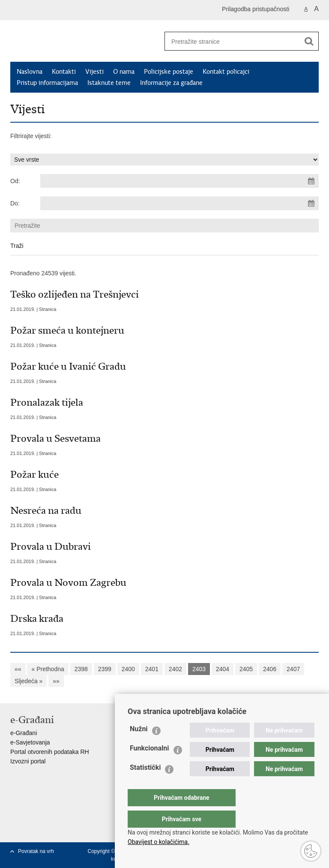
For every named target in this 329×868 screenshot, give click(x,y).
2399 (105, 669)
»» (56, 681)
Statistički (145, 785)
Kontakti (64, 72)
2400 (128, 669)
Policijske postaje (169, 72)
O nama (124, 72)
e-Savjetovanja (30, 742)
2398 (81, 669)
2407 (293, 669)
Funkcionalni (150, 765)
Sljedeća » (28, 681)
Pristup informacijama (47, 83)
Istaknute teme (109, 83)
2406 (270, 669)
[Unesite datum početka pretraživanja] (179, 181)
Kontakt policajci (226, 72)
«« (18, 669)
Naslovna (30, 72)
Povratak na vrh (36, 851)
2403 (199, 669)
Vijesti (94, 72)
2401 (152, 669)
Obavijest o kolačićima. (159, 842)
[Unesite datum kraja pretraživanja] (179, 203)
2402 (175, 669)
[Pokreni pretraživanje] (309, 41)
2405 (246, 669)
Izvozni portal (28, 761)
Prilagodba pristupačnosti (256, 9)
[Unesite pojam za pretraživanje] (229, 41)
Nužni (139, 746)
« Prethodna (48, 669)
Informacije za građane (171, 83)
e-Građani (24, 733)
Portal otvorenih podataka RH (50, 752)
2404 (223, 669)
